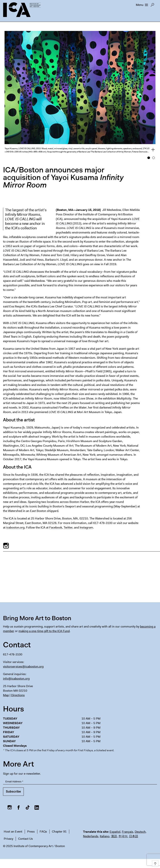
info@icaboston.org (16, 679)
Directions (18, 695)
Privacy (8, 839)
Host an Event (13, 832)
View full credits (151, 150)
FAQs (43, 832)
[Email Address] (80, 782)
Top (155, 863)
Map (6, 695)
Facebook (56, 527)
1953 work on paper (19, 246)
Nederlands (91, 836)
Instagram (86, 527)
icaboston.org (15, 527)
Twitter (68, 527)
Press (31, 832)
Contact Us (25, 839)
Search (152, 6)
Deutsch (140, 832)
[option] (80, 94)
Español (115, 832)
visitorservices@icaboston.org (23, 666)
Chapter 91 (59, 832)
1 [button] (149, 158)
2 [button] (153, 158)
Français (128, 832)
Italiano (105, 836)
